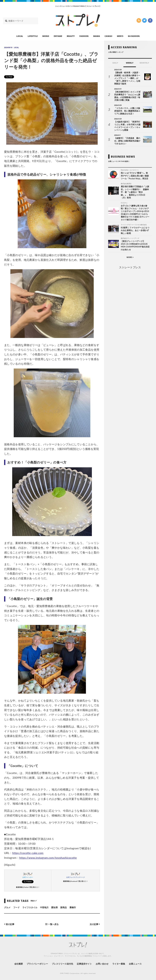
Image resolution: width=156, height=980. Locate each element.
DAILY (115, 63)
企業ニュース (135, 964)
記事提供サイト (84, 964)
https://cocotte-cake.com (28, 853)
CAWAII (108, 36)
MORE (130, 257)
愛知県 (54, 907)
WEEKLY (130, 63)
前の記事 (9, 924)
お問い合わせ (102, 964)
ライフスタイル (30, 907)
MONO (46, 36)
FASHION (84, 36)
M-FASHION (134, 36)
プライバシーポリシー (37, 964)
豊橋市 (73, 907)
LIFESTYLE (33, 36)
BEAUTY (71, 36)
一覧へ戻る (52, 924)
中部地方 (44, 907)
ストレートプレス (130, 267)
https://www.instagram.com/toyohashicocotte (48, 858)
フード (16, 907)
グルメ (7, 907)
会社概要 (19, 964)
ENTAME (58, 36)
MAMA (97, 36)
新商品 (64, 907)
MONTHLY (144, 63)
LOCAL (20, 36)
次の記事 (95, 924)
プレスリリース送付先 (63, 964)
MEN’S (120, 36)
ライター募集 (119, 964)
